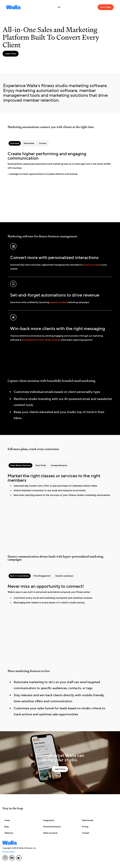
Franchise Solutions (52, 827)
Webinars (9, 833)
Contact (86, 833)
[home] (13, 7)
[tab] (15, 143)
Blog (7, 827)
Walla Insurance (50, 833)
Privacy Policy (9, 852)
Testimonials (88, 820)
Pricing (85, 827)
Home (7, 820)
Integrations (49, 820)
